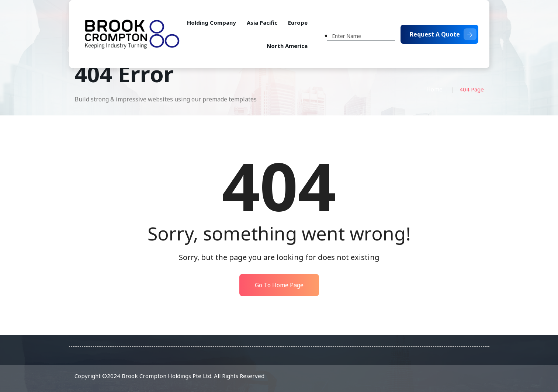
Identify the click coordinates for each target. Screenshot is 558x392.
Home (434, 89)
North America (287, 46)
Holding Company (212, 22)
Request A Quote (443, 34)
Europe (298, 22)
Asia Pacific (262, 22)
